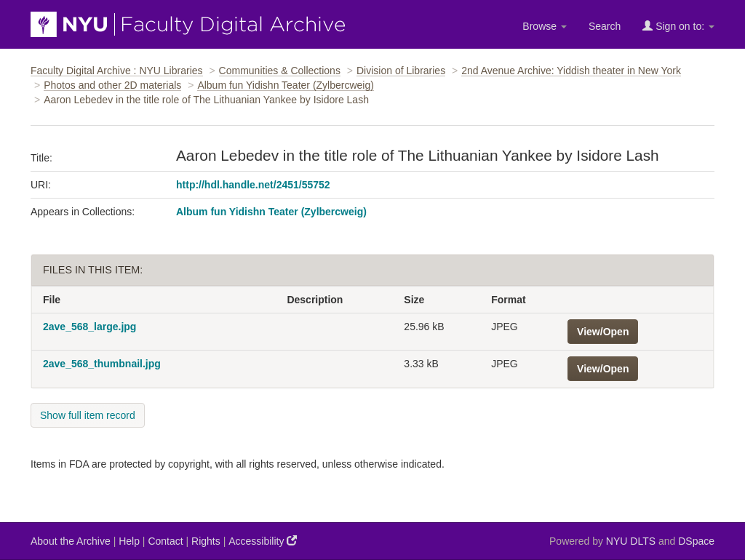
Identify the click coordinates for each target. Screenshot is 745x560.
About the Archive (71, 541)
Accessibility (263, 541)
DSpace (696, 541)
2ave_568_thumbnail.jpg (102, 364)
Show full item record (88, 415)
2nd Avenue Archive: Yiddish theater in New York (571, 71)
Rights (206, 541)
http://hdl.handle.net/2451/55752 (253, 185)
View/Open (603, 332)
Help (129, 541)
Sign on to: (678, 26)
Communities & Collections (280, 71)
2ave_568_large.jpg (89, 327)
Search (605, 26)
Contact (165, 541)
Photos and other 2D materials (112, 85)
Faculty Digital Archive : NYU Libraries (117, 71)
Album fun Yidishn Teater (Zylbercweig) (286, 85)
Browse (545, 26)
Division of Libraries (401, 71)
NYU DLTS (631, 541)
